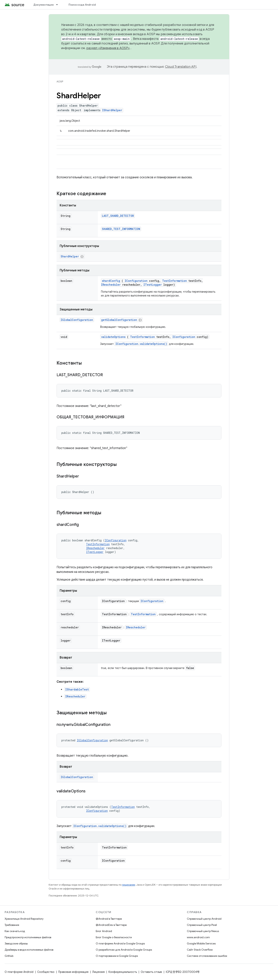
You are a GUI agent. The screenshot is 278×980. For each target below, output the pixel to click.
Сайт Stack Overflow (200, 950)
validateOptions (113, 337)
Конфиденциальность (123, 972)
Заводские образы (16, 943)
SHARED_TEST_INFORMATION (121, 229)
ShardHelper (70, 256)
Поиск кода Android (82, 5)
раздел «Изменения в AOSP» (108, 48)
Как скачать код (15, 931)
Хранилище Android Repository (24, 919)
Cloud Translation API (181, 67)
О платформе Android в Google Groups (120, 943)
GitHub (9, 956)
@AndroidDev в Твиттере (111, 925)
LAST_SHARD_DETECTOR (118, 216)
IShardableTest (77, 689)
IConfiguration (136, 281)
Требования (12, 925)
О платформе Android (19, 972)
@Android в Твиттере (109, 919)
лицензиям (129, 885)
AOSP (60, 82)
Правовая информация (73, 972)
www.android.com (198, 937)
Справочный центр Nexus (203, 931)
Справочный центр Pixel (202, 925)
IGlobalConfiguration (77, 320)
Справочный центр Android (204, 919)
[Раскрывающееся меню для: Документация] (59, 5)
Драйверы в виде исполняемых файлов (29, 950)
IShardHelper (112, 110)
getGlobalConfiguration (119, 320)
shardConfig (111, 281)
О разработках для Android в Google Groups (124, 950)
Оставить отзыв (151, 972)
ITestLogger (153, 285)
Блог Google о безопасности (114, 937)
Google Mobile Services (201, 943)
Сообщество (46, 972)
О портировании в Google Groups (117, 956)
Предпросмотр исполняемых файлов (28, 937)
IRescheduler (111, 285)
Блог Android (104, 931)
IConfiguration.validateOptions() (141, 344)
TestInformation (175, 281)
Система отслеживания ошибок (207, 956)
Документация (43, 5)
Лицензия (98, 972)
